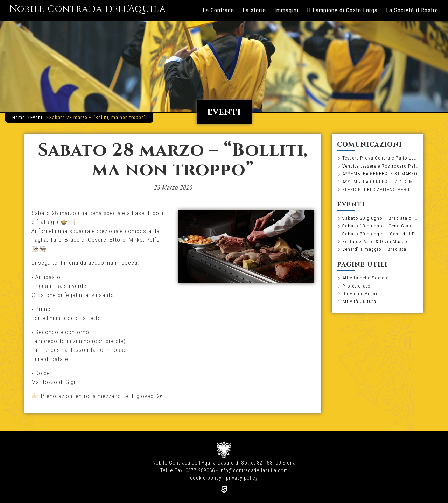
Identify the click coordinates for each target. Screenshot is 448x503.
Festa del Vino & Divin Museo (375, 241)
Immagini (286, 10)
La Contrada (218, 10)
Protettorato (356, 286)
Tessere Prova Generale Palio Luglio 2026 (380, 158)
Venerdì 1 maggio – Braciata (374, 249)
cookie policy (206, 478)
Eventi (37, 117)
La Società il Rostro (412, 10)
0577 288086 (200, 471)
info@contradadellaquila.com (254, 471)
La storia (254, 10)
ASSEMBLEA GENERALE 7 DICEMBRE (380, 182)
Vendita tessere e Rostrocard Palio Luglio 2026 (380, 166)
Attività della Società (366, 278)
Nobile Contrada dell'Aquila (87, 9)
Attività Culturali (361, 301)
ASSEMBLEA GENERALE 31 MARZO (380, 173)
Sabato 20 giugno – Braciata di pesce (380, 218)
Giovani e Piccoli (361, 293)
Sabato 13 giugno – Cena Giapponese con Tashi (380, 226)
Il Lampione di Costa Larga (342, 10)
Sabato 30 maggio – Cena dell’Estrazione (380, 234)
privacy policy (242, 478)
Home (19, 117)
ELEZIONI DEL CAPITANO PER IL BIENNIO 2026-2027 (380, 189)
